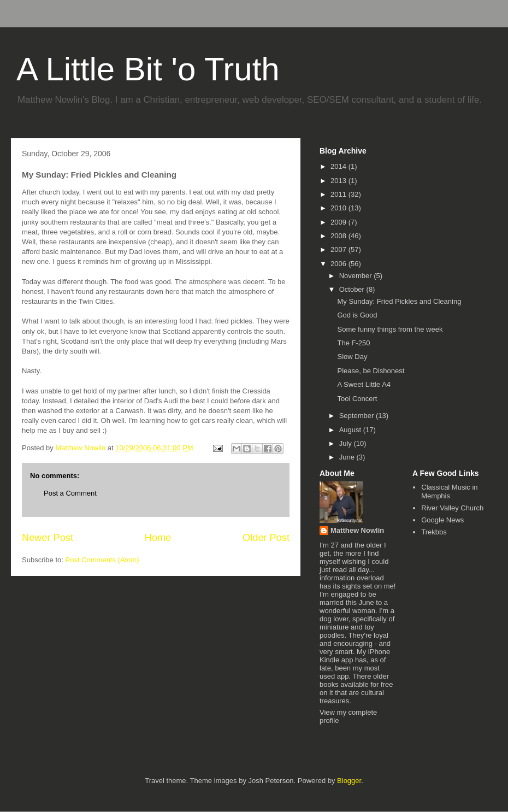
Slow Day (352, 357)
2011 (339, 194)
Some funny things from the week (390, 329)
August (351, 430)
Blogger (349, 781)
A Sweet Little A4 (364, 384)
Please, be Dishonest (371, 371)
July (347, 443)
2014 (339, 166)
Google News (442, 520)
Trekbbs (434, 532)
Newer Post (48, 538)
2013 (339, 181)
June (348, 457)
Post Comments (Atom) (102, 560)
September (358, 416)
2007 (339, 249)
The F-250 (353, 343)
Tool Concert (357, 399)
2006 (339, 264)
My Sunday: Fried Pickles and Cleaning (399, 301)
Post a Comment (70, 493)
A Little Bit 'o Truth (148, 69)
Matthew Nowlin (357, 530)
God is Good (357, 315)
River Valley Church (452, 508)
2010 (339, 208)
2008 (339, 236)
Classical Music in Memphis (449, 492)
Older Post (266, 538)
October (353, 289)
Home (158, 538)
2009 (339, 222)
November (357, 276)
